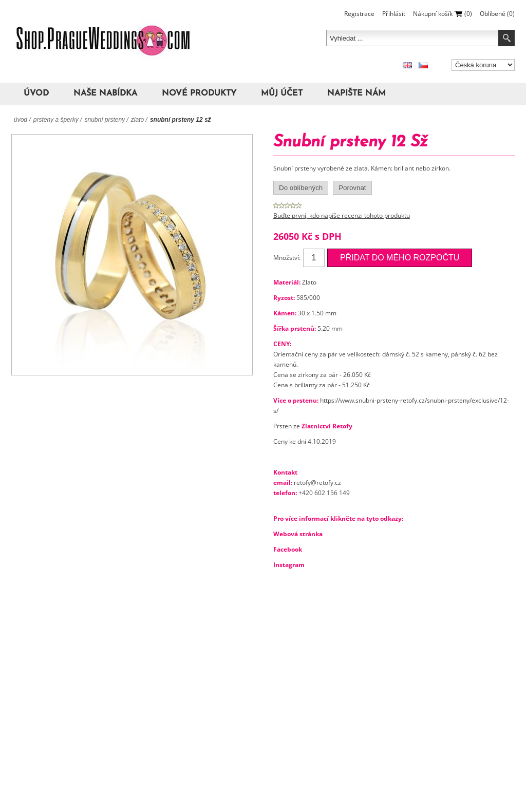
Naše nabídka (105, 93)
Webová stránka (298, 534)
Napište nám (356, 93)
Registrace (359, 14)
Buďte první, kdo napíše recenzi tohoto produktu (342, 215)
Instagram (289, 565)
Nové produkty (199, 93)
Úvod (36, 93)
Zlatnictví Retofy (327, 426)
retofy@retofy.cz (317, 483)
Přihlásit (394, 14)
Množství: (287, 258)
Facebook (288, 549)
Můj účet (282, 93)
